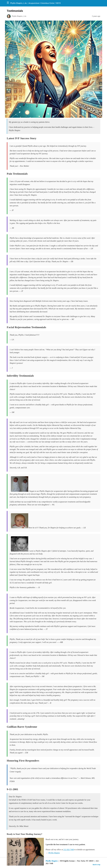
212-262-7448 (69, 850)
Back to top (97, 865)
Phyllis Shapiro (54, 853)
